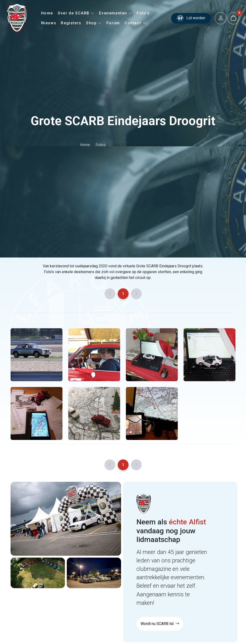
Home (47, 13)
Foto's (143, 13)
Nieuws (49, 23)
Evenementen (116, 13)
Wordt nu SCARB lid (160, 624)
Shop (94, 23)
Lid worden (191, 18)
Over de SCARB (76, 13)
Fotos (101, 145)
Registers (71, 23)
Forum (113, 23)
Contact (135, 23)
